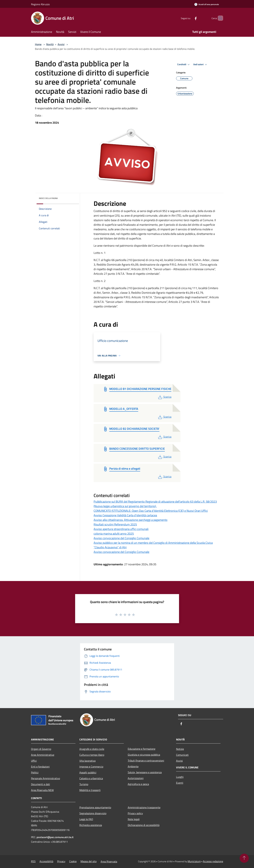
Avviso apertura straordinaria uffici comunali (121, 529)
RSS (33, 861)
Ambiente (133, 766)
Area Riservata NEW (42, 790)
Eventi (180, 783)
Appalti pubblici (88, 772)
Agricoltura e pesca (138, 784)
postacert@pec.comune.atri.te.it (55, 837)
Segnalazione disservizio (93, 813)
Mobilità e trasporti (90, 790)
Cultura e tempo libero (92, 755)
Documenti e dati (41, 784)
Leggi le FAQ (86, 819)
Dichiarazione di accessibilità (144, 825)
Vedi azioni (201, 65)
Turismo (84, 784)
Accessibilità (46, 861)
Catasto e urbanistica (91, 778)
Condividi (184, 65)
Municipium (194, 861)
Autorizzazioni (136, 778)
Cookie (73, 861)
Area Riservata (109, 861)
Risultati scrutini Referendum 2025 (115, 524)
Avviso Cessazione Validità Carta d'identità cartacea (125, 515)
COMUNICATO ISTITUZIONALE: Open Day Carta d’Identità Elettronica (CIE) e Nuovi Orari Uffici (151, 511)
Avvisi (61, 44)
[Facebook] (190, 18)
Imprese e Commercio (91, 767)
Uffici (34, 761)
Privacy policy (135, 813)
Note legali (134, 819)
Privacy (61, 861)
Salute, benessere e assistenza (145, 772)
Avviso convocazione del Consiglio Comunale (121, 538)
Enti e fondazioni (40, 767)
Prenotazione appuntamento (95, 807)
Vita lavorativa (87, 761)
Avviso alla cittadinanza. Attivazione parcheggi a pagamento (131, 520)
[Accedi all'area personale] (207, 4)
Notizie (180, 749)
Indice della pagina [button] (48, 198)
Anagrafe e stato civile (92, 749)
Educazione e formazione (142, 749)
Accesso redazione (213, 861)
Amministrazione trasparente (144, 807)
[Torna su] (244, 858)
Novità (50, 44)
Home (38, 44)
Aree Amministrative (43, 755)
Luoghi (180, 777)
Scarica (164, 397)
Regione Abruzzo (40, 4)
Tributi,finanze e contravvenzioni (146, 761)
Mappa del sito (89, 861)
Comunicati (182, 755)
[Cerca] (219, 18)
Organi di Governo (41, 749)
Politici (35, 772)
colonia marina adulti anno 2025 (114, 534)
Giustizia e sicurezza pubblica (144, 755)
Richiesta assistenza (91, 825)
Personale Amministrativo (45, 778)
